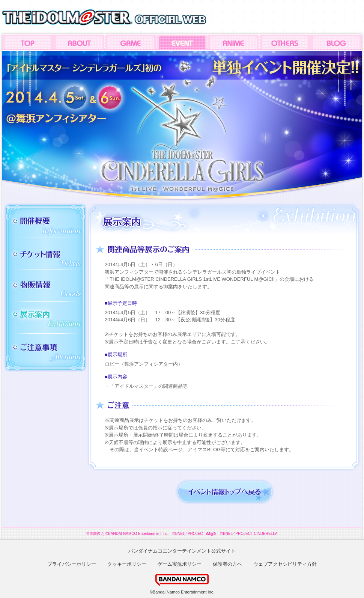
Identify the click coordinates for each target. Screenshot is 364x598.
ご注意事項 (46, 351)
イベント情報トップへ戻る (225, 492)
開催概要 (46, 225)
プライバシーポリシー (72, 564)
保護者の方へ (227, 564)
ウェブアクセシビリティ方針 (285, 564)
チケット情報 (46, 257)
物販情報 (46, 288)
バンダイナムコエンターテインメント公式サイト (182, 551)
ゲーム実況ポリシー (180, 564)
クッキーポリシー (127, 564)
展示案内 (46, 318)
